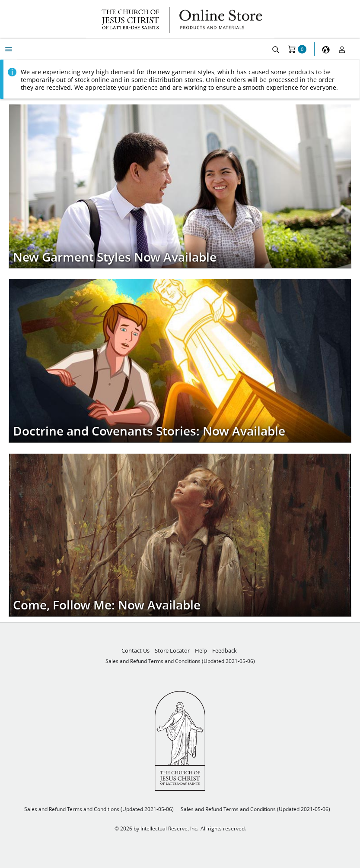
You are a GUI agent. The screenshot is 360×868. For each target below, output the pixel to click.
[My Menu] (9, 49)
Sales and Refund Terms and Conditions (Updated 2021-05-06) (180, 661)
